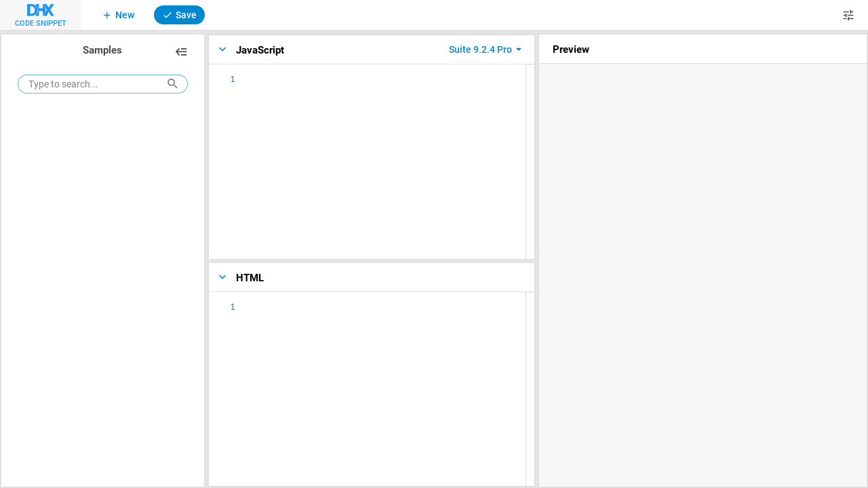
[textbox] (253, 73)
